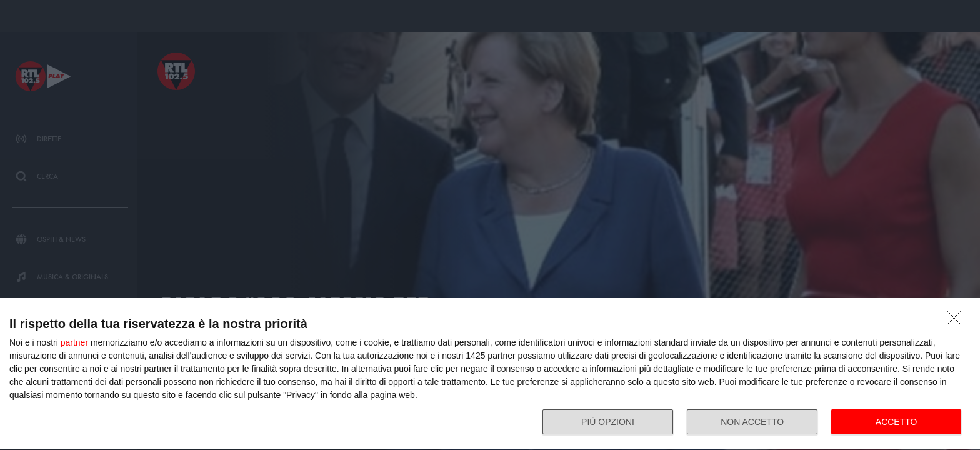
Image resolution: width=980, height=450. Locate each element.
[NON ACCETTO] (957, 321)
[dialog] (490, 374)
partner (74, 342)
